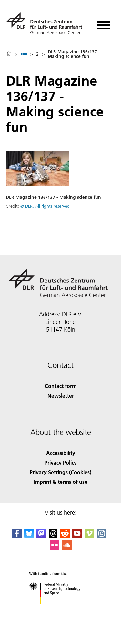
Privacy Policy (61, 462)
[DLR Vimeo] (89, 536)
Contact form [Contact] (61, 386)
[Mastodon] (41, 536)
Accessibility (61, 453)
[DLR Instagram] (102, 536)
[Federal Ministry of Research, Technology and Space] (60, 610)
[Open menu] (104, 23)
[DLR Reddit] (65, 536)
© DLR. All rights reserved (45, 206)
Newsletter (61, 396)
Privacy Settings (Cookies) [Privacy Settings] (60, 472)
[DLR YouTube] (77, 536)
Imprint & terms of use (61, 482)
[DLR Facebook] (17, 536)
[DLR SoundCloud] (67, 548)
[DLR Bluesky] (29, 536)
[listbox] (24, 54)
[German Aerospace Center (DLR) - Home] (47, 24)
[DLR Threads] (53, 536)
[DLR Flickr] (55, 548)
